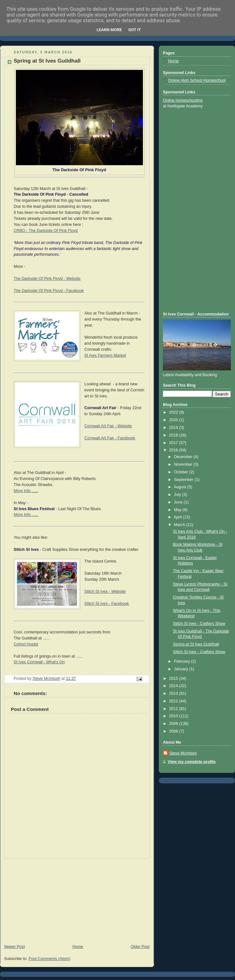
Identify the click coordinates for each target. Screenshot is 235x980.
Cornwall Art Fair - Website (108, 426)
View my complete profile (192, 762)
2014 (174, 686)
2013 (174, 693)
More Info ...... (26, 491)
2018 (174, 435)
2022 (174, 412)
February (183, 661)
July (178, 495)
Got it (135, 30)
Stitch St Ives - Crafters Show (199, 624)
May (178, 510)
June (179, 502)
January (182, 669)
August (181, 487)
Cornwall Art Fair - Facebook (110, 438)
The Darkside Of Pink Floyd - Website (47, 279)
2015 (174, 679)
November (184, 464)
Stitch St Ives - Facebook (107, 604)
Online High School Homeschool (197, 80)
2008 (174, 731)
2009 (174, 724)
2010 (174, 716)
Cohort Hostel (26, 644)
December (184, 457)
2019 (174, 428)
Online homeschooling (183, 100)
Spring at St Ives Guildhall (196, 644)
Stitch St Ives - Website (105, 591)
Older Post (140, 947)
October (182, 472)
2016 (174, 450)
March (180, 525)
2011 (174, 709)
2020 (174, 420)
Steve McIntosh (183, 753)
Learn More (109, 30)
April (178, 517)
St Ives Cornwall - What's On (39, 662)
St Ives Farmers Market (105, 355)
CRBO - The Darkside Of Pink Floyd (46, 231)
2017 (174, 443)
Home (78, 947)
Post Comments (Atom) (49, 959)
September (184, 480)
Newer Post (14, 947)
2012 (174, 701)
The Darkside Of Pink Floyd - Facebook (49, 291)
